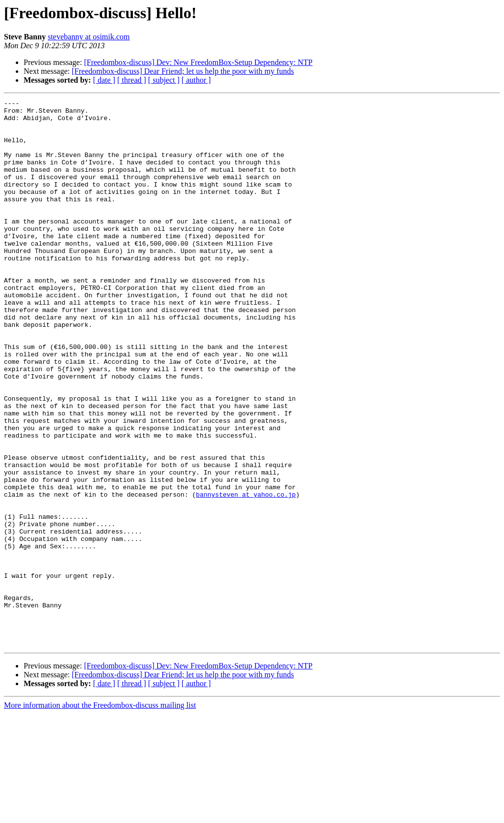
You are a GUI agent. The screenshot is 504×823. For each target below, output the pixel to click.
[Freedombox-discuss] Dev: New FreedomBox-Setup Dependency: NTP (198, 62)
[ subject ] (164, 80)
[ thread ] (132, 80)
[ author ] (196, 80)
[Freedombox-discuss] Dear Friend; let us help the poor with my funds (183, 71)
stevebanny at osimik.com (89, 37)
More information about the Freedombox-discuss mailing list (100, 814)
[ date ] (104, 80)
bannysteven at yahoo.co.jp (246, 574)
